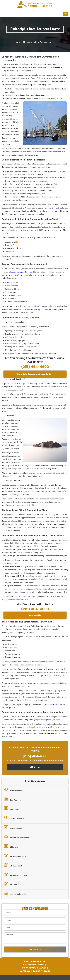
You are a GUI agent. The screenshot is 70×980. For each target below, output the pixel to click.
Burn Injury (12, 809)
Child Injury (12, 846)
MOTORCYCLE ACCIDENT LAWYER (35, 971)
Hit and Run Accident (16, 856)
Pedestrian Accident (15, 875)
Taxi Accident (13, 884)
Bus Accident (13, 799)
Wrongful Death (14, 827)
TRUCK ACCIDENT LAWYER (34, 968)
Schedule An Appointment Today (35, 374)
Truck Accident (13, 790)
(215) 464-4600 (35, 367)
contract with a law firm (21, 597)
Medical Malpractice (15, 893)
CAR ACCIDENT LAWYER (34, 962)
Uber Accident (13, 865)
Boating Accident (14, 818)
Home (18, 42)
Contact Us (35, 615)
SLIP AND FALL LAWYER (34, 965)
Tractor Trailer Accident (17, 837)
